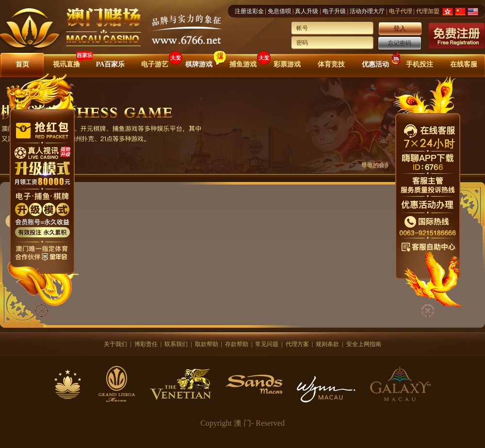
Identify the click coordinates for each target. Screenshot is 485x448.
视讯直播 (66, 64)
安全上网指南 (364, 344)
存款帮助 (237, 344)
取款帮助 (207, 344)
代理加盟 (428, 11)
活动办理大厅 (367, 11)
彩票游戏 (287, 64)
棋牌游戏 (199, 64)
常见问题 (267, 344)
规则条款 (327, 344)
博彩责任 (146, 344)
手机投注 (420, 64)
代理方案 (297, 344)
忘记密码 (400, 43)
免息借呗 (279, 11)
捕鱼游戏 (243, 64)
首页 (22, 64)
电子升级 (334, 11)
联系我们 (176, 344)
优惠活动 (375, 64)
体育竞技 (331, 64)
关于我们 (115, 344)
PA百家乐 (111, 64)
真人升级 (307, 11)
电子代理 (401, 11)
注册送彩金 (249, 11)
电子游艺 (155, 64)
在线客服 (464, 64)
